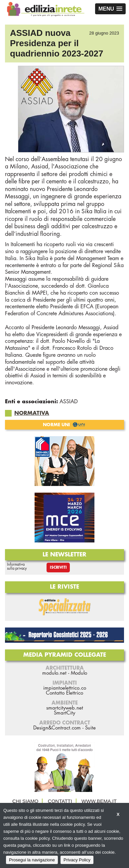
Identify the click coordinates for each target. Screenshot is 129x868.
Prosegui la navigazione (32, 860)
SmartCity (64, 713)
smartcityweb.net (65, 708)
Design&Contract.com (57, 728)
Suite (90, 728)
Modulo (79, 673)
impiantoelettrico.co (65, 688)
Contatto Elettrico (64, 693)
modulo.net (54, 673)
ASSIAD (69, 402)
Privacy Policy (77, 860)
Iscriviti (58, 568)
